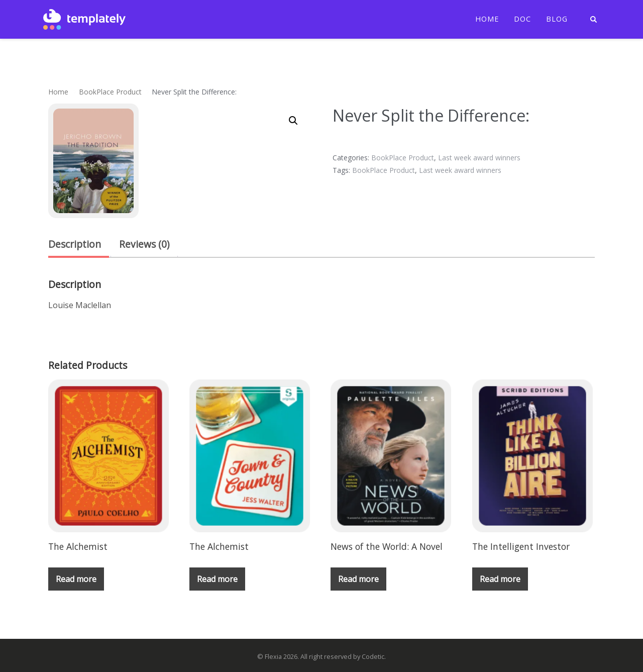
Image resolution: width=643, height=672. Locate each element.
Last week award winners (479, 158)
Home (487, 19)
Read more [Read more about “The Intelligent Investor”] (500, 579)
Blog (557, 19)
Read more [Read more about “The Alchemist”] (76, 579)
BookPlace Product (110, 92)
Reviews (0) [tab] (144, 244)
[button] (293, 121)
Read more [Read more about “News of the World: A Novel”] (358, 579)
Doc (522, 19)
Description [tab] (75, 244)
